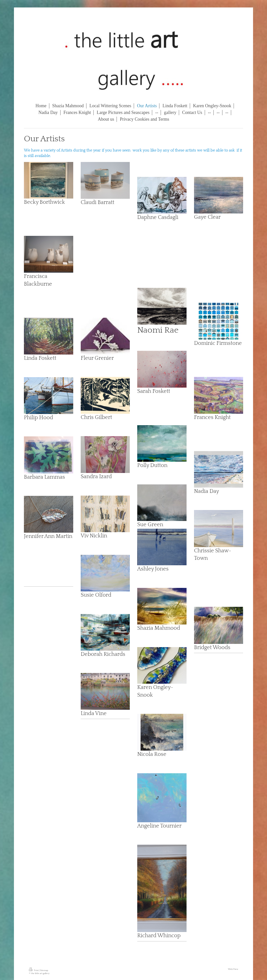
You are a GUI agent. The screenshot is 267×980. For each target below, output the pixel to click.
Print (34, 970)
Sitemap (44, 970)
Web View (233, 969)
